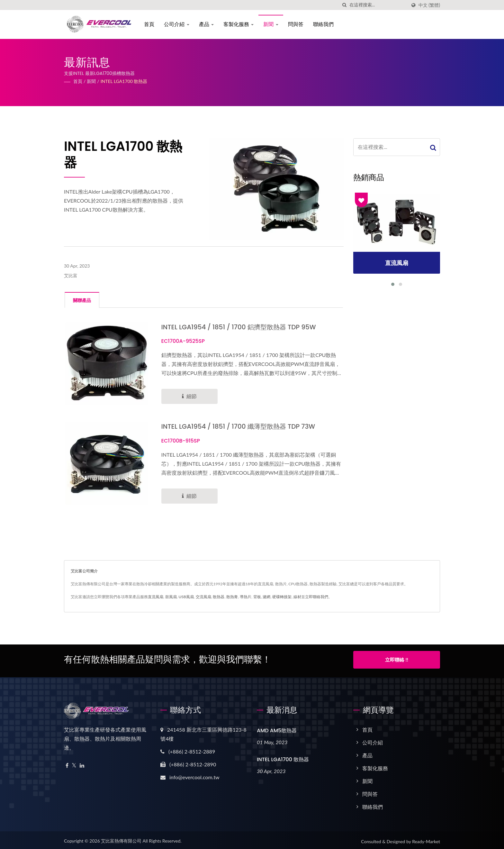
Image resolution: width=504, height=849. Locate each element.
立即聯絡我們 (317, 596)
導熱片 (246, 596)
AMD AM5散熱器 (277, 728)
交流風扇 (203, 596)
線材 (297, 596)
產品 (208, 24)
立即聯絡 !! (397, 659)
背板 (257, 596)
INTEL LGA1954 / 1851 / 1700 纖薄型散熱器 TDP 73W (242, 426)
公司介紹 (178, 24)
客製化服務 (240, 24)
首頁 (151, 24)
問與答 (297, 24)
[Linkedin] (82, 763)
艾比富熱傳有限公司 (121, 838)
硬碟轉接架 (282, 596)
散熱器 (219, 596)
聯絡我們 (325, 24)
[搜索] (345, 5)
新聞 (272, 24)
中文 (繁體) (429, 5)
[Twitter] (74, 763)
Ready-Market (426, 839)
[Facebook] (67, 763)
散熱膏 (232, 596)
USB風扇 (186, 596)
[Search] (378, 5)
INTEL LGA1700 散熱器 (124, 81)
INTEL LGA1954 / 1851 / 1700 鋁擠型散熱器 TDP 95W (243, 327)
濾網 (266, 596)
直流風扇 (156, 596)
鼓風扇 (171, 596)
